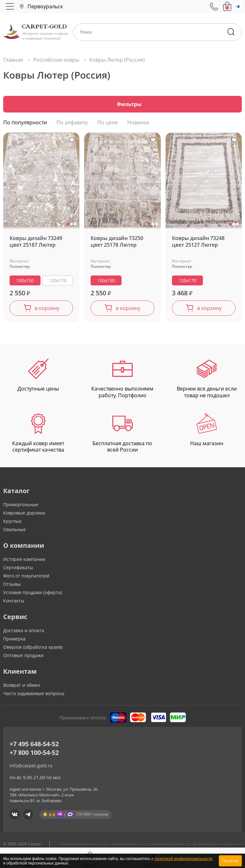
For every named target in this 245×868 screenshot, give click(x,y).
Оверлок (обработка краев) (33, 649)
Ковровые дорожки (24, 514)
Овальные (15, 531)
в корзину (47, 310)
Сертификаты (18, 569)
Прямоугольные (21, 506)
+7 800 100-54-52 (34, 754)
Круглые (12, 523)
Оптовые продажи (23, 657)
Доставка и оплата (24, 632)
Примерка (14, 640)
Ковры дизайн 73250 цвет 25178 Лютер (117, 243)
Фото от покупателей (26, 577)
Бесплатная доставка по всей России (122, 435)
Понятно (230, 861)
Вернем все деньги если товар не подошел (207, 380)
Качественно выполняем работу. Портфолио (122, 380)
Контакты (14, 602)
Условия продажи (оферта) (33, 594)
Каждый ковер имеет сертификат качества (38, 435)
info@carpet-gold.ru (31, 767)
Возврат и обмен (22, 687)
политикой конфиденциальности (183, 859)
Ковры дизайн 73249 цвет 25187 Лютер (36, 243)
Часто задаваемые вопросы (34, 695)
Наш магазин (207, 432)
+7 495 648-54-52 (34, 745)
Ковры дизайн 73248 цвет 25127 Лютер (198, 243)
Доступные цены (38, 377)
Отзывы (12, 586)
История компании (24, 561)
